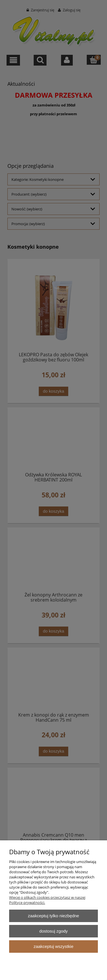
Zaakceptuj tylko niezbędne (53, 916)
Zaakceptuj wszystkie (53, 946)
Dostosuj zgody (54, 931)
